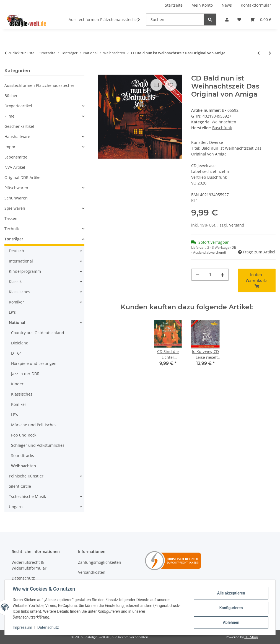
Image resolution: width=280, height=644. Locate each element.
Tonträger (14, 239)
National (17, 322)
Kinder (17, 384)
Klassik (15, 281)
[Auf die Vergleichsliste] (156, 85)
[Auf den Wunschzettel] (171, 85)
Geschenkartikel (19, 126)
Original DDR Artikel (23, 177)
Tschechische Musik (27, 496)
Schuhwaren (16, 198)
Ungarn (16, 507)
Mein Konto (202, 5)
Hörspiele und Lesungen (34, 363)
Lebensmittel (16, 157)
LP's (12, 312)
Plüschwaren (16, 188)
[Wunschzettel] (239, 20)
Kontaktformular (256, 5)
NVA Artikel (15, 167)
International (21, 261)
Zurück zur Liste (21, 53)
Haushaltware (17, 137)
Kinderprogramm (25, 271)
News (227, 5)
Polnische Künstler (26, 476)
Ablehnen (230, 622)
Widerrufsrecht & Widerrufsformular (29, 565)
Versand (237, 225)
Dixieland (20, 343)
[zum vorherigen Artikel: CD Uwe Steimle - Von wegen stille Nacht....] (259, 53)
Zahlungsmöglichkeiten (100, 562)
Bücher (11, 96)
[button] (227, 20)
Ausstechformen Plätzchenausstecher (39, 85)
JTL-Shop (251, 637)
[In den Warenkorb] (102, 71)
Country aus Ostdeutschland (38, 333)
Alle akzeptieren (230, 593)
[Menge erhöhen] (222, 275)
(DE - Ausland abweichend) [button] (214, 250)
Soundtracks (23, 455)
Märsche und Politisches (34, 425)
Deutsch (16, 251)
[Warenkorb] (261, 20)
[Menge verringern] (198, 275)
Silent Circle (20, 486)
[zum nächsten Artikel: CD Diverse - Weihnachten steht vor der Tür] (270, 53)
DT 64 (16, 353)
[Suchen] (175, 20)
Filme (9, 116)
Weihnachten (224, 122)
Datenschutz (49, 627)
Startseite (174, 5)
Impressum (23, 627)
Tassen (11, 218)
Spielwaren (15, 208)
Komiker (16, 302)
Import (11, 147)
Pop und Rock (24, 435)
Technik (12, 229)
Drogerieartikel (18, 106)
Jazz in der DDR (25, 374)
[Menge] (210, 275)
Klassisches (20, 292)
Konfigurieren (230, 608)
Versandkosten (92, 572)
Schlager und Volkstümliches (38, 445)
